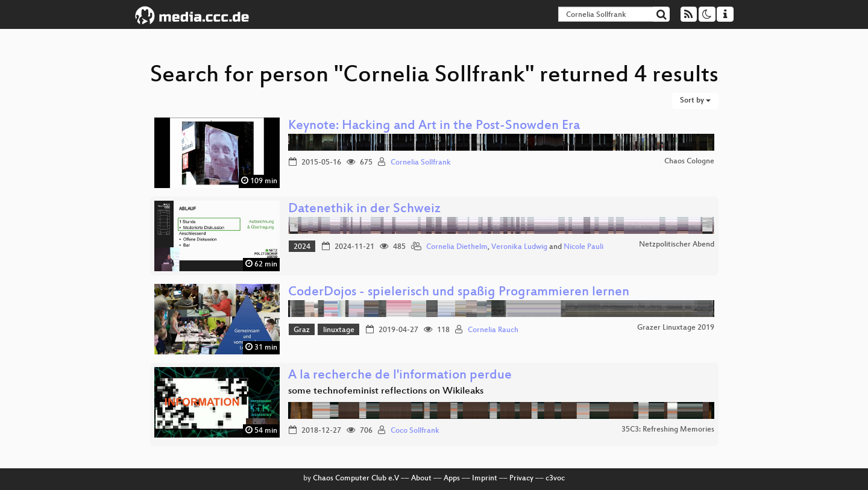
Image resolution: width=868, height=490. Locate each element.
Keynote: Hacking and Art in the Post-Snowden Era (434, 126)
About (421, 479)
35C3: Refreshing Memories (668, 430)
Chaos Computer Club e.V (356, 479)
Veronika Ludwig (519, 247)
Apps (452, 479)
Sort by (695, 101)
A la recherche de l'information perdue (400, 376)
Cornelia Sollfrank (421, 163)
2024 (302, 247)
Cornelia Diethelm (457, 247)
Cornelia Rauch (493, 330)
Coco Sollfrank (415, 431)
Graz (302, 330)
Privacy (521, 479)
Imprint (485, 479)
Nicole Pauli (583, 247)
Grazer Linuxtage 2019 (676, 328)
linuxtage (339, 330)
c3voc (555, 479)
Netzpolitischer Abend (677, 245)
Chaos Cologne (689, 162)
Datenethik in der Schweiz (364, 209)
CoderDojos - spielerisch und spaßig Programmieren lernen (459, 293)
